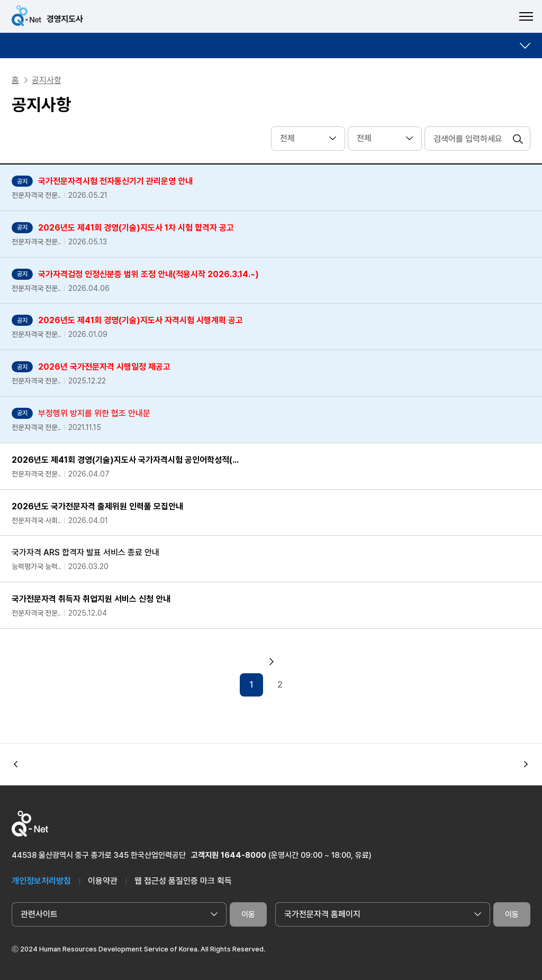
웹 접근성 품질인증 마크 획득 (183, 881)
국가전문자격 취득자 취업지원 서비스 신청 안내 (91, 599)
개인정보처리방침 (41, 881)
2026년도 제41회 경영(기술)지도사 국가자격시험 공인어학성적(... (125, 460)
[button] (526, 764)
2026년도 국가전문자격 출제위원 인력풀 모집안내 (97, 506)
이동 (248, 914)
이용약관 (103, 881)
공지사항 (47, 80)
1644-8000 (243, 855)
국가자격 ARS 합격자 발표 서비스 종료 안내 (85, 552)
